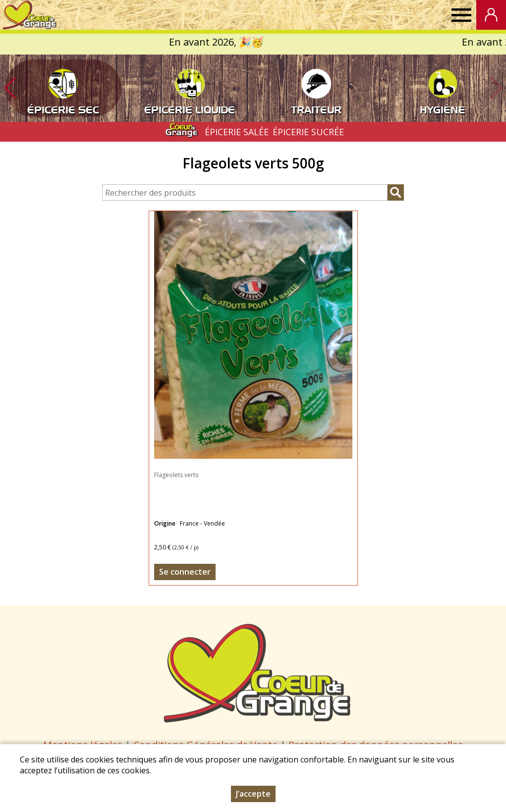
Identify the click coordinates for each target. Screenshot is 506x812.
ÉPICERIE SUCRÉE (308, 132)
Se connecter (185, 572)
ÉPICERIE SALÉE (237, 132)
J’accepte (253, 794)
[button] (10, 88)
